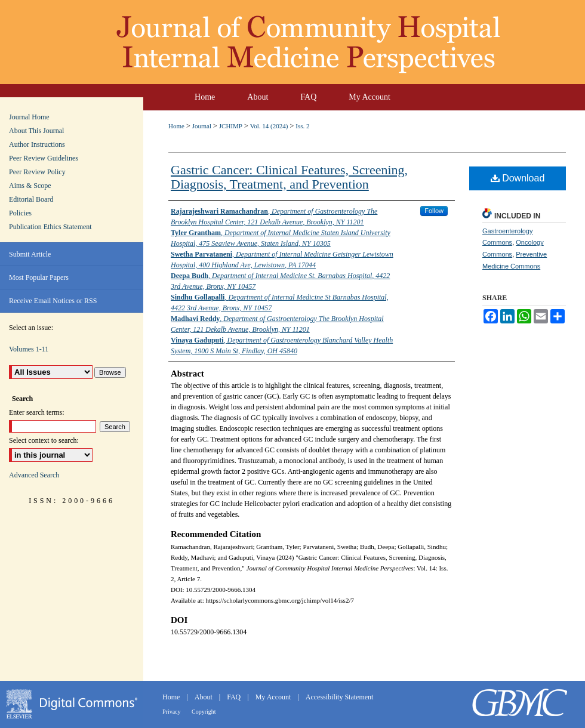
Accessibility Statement (340, 697)
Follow (434, 211)
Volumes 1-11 (29, 349)
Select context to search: (44, 440)
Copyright (204, 712)
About (204, 697)
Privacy (172, 712)
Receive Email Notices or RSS (53, 301)
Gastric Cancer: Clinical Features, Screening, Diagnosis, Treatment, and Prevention (289, 177)
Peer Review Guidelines (44, 158)
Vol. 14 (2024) (269, 126)
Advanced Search (34, 475)
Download (518, 178)
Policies (20, 213)
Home (176, 126)
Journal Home (29, 117)
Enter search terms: (37, 412)
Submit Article (30, 254)
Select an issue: (31, 328)
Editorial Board (31, 199)
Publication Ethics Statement (50, 227)
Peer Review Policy (37, 172)
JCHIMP (231, 126)
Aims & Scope (30, 186)
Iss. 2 (302, 126)
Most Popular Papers (39, 277)
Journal (202, 126)
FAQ (235, 697)
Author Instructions (37, 144)
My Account (274, 697)
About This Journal (36, 131)
